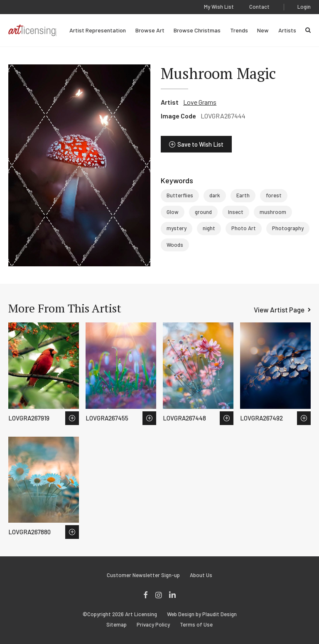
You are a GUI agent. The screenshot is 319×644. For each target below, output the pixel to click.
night (209, 228)
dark (215, 195)
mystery (177, 228)
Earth (243, 195)
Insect (236, 212)
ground (203, 212)
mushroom (273, 212)
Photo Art (244, 228)
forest (274, 195)
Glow (173, 212)
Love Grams (200, 102)
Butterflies (180, 195)
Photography (288, 228)
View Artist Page (279, 310)
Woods (175, 245)
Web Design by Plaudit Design (202, 614)
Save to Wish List (200, 144)
